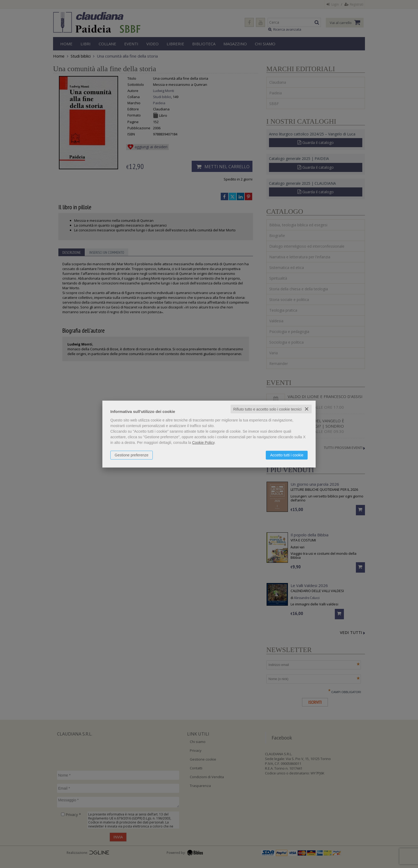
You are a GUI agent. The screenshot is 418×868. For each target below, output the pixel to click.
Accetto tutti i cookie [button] (287, 455)
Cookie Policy (203, 442)
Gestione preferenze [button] (132, 455)
